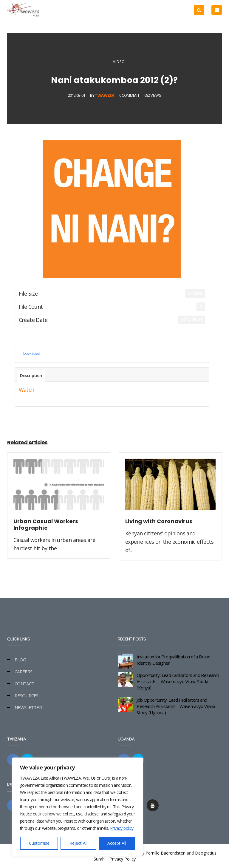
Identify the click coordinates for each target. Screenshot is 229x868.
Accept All (117, 843)
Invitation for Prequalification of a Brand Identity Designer (173, 660)
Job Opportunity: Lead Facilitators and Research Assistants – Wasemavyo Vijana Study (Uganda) (176, 706)
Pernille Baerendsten (165, 853)
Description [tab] (31, 376)
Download (32, 353)
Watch (27, 390)
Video (119, 62)
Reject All (78, 843)
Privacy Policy (123, 859)
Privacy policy (122, 828)
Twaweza (105, 95)
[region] (78, 807)
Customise (39, 843)
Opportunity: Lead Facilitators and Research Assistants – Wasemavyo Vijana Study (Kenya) (178, 681)
